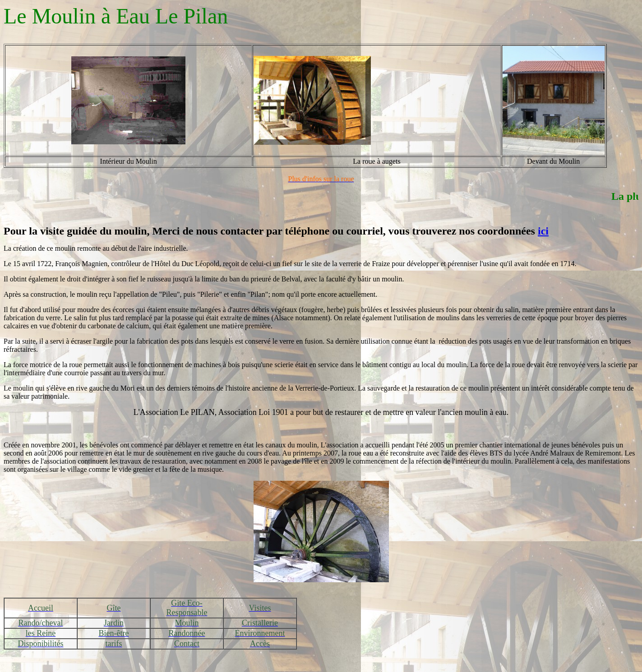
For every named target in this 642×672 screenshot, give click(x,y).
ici (543, 231)
